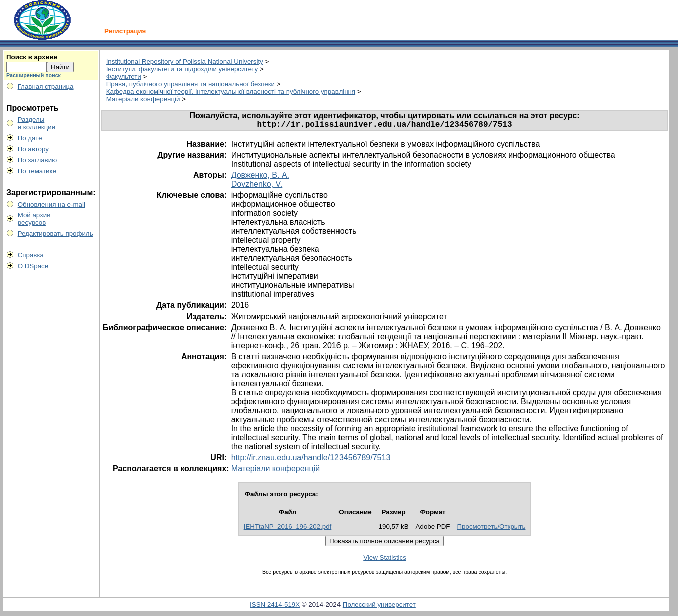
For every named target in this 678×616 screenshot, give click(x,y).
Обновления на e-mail (51, 205)
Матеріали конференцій (143, 99)
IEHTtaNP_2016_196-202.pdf (288, 529)
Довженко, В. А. (260, 177)
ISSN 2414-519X (275, 607)
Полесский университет (379, 607)
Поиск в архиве (32, 57)
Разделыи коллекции (37, 123)
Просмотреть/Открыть (491, 529)
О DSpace (33, 266)
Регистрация (125, 31)
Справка (31, 255)
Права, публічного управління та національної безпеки (191, 84)
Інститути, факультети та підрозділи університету (182, 69)
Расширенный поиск (33, 75)
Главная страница (46, 86)
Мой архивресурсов (34, 219)
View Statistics (385, 560)
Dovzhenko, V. (257, 186)
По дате (30, 138)
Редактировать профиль (55, 234)
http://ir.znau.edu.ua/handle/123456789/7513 (311, 459)
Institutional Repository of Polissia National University (185, 61)
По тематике (37, 171)
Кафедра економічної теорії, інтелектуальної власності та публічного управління (231, 91)
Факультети (124, 76)
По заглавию (37, 160)
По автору (33, 149)
